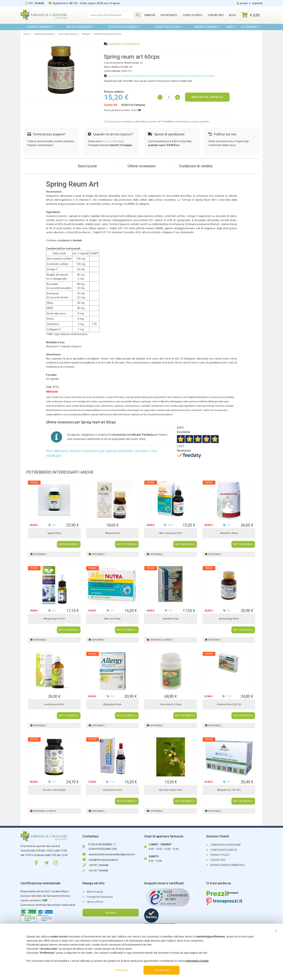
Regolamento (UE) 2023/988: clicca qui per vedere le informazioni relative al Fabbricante (148, 81)
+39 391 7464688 (95, 865)
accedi (244, 3)
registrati (257, 3)
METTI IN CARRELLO (69, 544)
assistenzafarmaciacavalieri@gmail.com (109, 854)
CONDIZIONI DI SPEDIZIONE (226, 845)
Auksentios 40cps (229, 533)
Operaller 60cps (171, 619)
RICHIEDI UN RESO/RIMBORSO (228, 865)
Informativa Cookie (197, 961)
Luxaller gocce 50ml (54, 704)
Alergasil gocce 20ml (54, 619)
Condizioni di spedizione (124, 44)
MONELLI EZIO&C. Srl (122, 67)
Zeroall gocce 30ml (112, 790)
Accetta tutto (162, 970)
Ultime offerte (95, 902)
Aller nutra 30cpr (112, 619)
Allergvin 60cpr (112, 533)
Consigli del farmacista (100, 897)
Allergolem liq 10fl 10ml (229, 790)
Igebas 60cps (54, 533)
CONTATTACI (218, 860)
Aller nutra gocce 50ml (171, 533)
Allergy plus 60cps (112, 704)
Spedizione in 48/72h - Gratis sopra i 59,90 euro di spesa (84, 3)
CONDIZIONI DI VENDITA (224, 850)
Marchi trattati (95, 892)
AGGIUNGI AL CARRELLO (207, 97)
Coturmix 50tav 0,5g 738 (229, 704)
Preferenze (121, 970)
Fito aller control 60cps (54, 790)
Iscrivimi (111, 913)
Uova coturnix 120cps (171, 704)
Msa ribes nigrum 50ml (171, 790)
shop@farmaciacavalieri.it (100, 860)
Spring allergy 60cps (229, 619)
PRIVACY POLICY (220, 855)
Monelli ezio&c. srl (133, 63)
